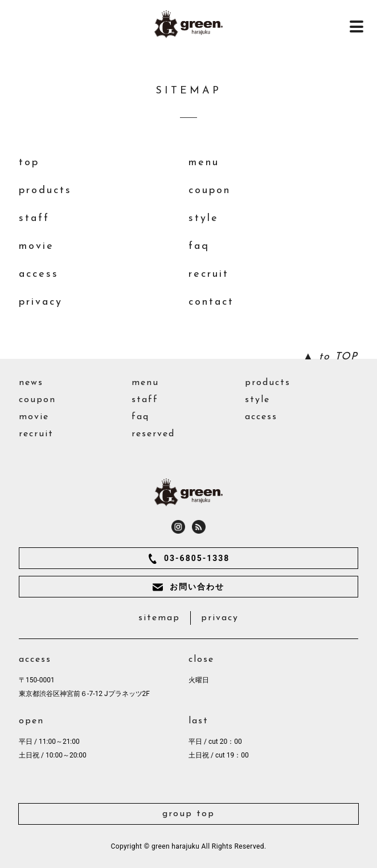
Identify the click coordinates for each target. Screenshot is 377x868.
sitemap (159, 618)
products (45, 191)
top (29, 163)
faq (199, 246)
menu (204, 163)
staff (34, 218)
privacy (41, 302)
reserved (153, 434)
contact (211, 302)
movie (36, 246)
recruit (209, 274)
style (204, 218)
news (31, 383)
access (39, 274)
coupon (210, 191)
